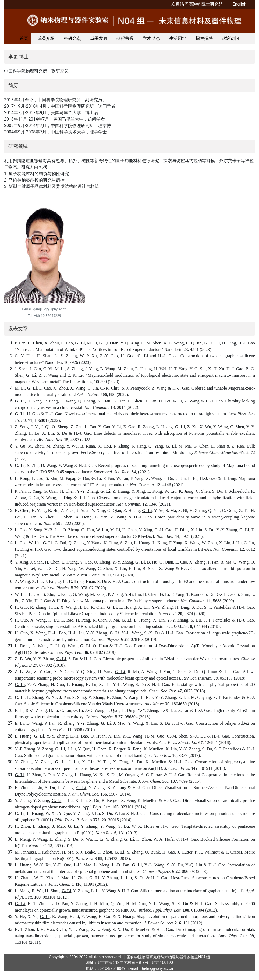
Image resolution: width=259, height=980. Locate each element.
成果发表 (99, 38)
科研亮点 (72, 38)
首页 (24, 38)
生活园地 (178, 38)
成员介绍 (46, 38)
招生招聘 (204, 38)
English (239, 4)
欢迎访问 (230, 38)
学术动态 (151, 38)
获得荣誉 (125, 38)
